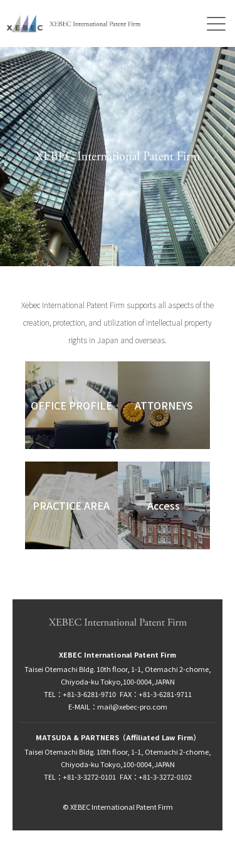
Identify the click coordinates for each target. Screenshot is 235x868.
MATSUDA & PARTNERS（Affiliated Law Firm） (118, 737)
